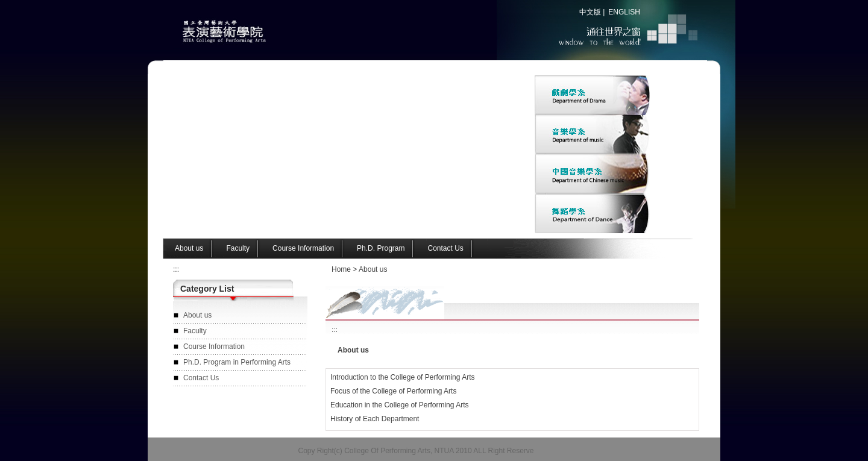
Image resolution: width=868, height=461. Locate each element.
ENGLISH (624, 12)
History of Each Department (375, 419)
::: (176, 269)
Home (341, 269)
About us (373, 269)
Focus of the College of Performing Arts (393, 391)
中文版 (590, 12)
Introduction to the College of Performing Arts (402, 377)
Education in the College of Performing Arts (399, 405)
